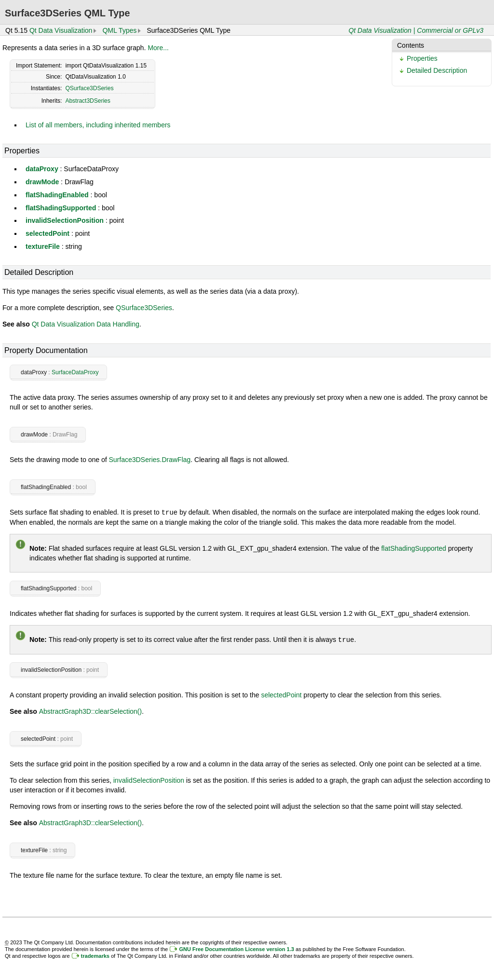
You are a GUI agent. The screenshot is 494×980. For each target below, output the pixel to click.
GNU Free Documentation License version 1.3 (236, 948)
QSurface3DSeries (89, 88)
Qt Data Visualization (61, 30)
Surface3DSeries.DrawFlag (150, 460)
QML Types (119, 30)
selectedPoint (48, 233)
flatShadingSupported (61, 208)
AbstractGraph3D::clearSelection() (90, 710)
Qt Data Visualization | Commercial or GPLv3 (416, 30)
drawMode (42, 182)
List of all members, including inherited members (98, 125)
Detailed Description (437, 70)
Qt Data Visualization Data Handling (86, 324)
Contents (411, 45)
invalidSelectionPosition (65, 220)
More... (158, 48)
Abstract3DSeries (88, 101)
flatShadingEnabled (57, 195)
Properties (422, 58)
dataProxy (42, 169)
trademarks (95, 955)
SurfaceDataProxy (75, 372)
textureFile (43, 246)
